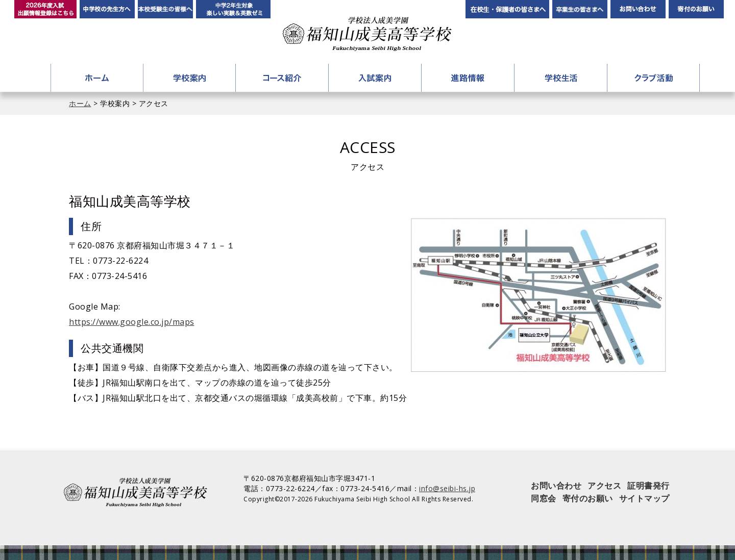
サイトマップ (644, 498)
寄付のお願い (696, 9)
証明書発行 (648, 486)
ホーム (97, 78)
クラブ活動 (653, 78)
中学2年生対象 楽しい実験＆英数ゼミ (233, 9)
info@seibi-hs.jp (447, 488)
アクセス (604, 486)
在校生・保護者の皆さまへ (507, 9)
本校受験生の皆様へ (165, 9)
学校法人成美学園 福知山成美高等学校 (367, 34)
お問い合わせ (638, 9)
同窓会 (544, 498)
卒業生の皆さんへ (580, 9)
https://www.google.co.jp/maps (132, 322)
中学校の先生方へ (107, 9)
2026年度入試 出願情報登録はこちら (45, 9)
